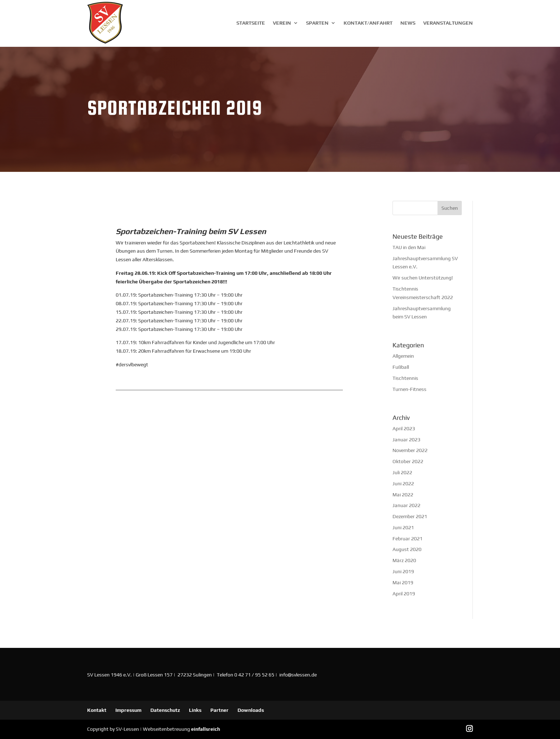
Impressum (128, 710)
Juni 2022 (403, 483)
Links (195, 710)
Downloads (251, 710)
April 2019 (404, 594)
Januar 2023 (406, 440)
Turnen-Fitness (409, 389)
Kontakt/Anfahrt (368, 23)
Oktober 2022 (408, 461)
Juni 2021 (403, 527)
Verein (282, 23)
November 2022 (410, 450)
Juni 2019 (403, 571)
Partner (219, 710)
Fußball (401, 367)
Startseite (251, 23)
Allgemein (403, 356)
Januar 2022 (406, 505)
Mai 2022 (403, 495)
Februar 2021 (407, 539)
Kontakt (97, 710)
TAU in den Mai (409, 247)
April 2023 (404, 428)
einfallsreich (206, 729)
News (408, 23)
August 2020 (407, 549)
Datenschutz (165, 710)
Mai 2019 (403, 582)
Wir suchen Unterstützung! (423, 278)
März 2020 (404, 560)
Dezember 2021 (410, 516)
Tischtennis (405, 378)
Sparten (317, 23)
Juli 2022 (402, 472)
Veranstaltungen (448, 23)
